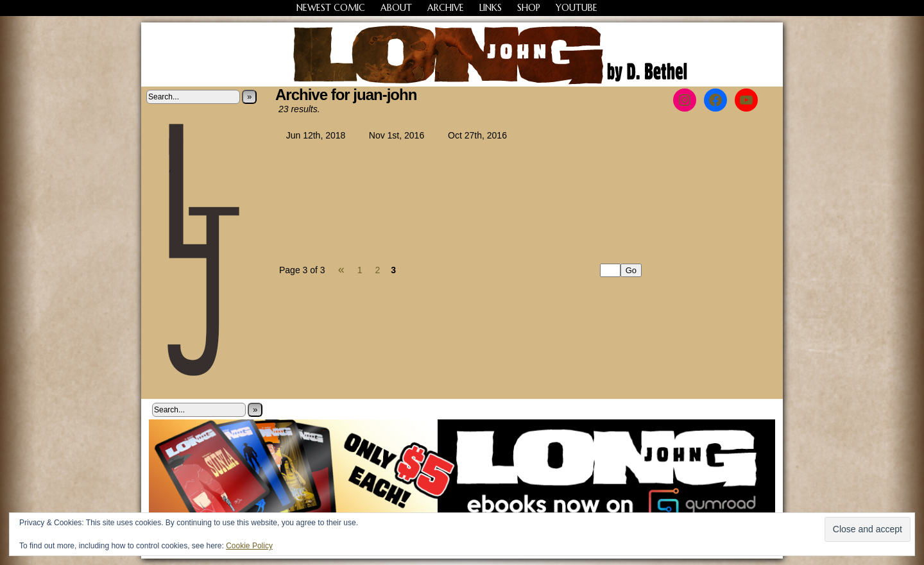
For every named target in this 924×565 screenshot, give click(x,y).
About (396, 8)
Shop (529, 8)
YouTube (577, 8)
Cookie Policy (249, 546)
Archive (446, 8)
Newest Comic (331, 8)
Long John (462, 55)
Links (491, 8)
